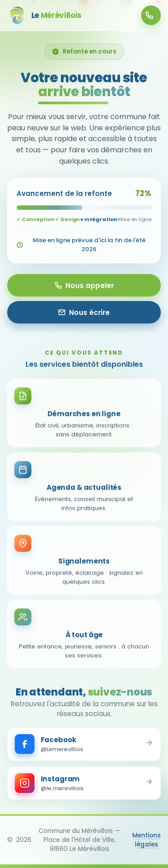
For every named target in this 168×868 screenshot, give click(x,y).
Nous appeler (84, 286)
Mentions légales (146, 840)
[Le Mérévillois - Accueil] (44, 15)
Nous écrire (84, 312)
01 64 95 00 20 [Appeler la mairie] (149, 15)
